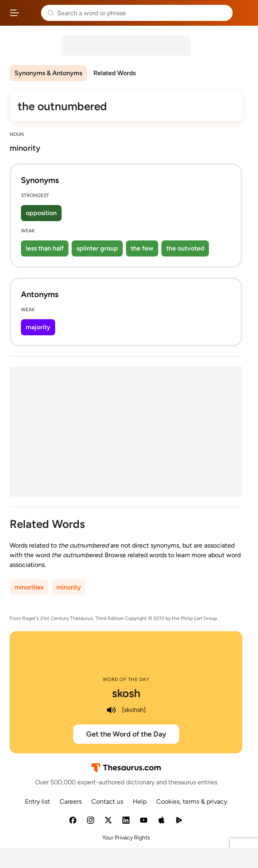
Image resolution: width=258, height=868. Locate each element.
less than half (45, 248)
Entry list (37, 801)
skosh (126, 693)
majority (38, 327)
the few (142, 248)
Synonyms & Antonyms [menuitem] (48, 73)
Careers (71, 801)
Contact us (107, 801)
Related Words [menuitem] (115, 73)
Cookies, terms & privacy (192, 801)
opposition (41, 213)
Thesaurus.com (30, 13)
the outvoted (185, 248)
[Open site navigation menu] (14, 13)
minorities (29, 587)
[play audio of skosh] (111, 710)
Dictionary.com (244, 13)
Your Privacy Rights (126, 838)
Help (140, 801)
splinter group (97, 248)
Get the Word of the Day (126, 734)
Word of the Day (126, 679)
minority (69, 587)
